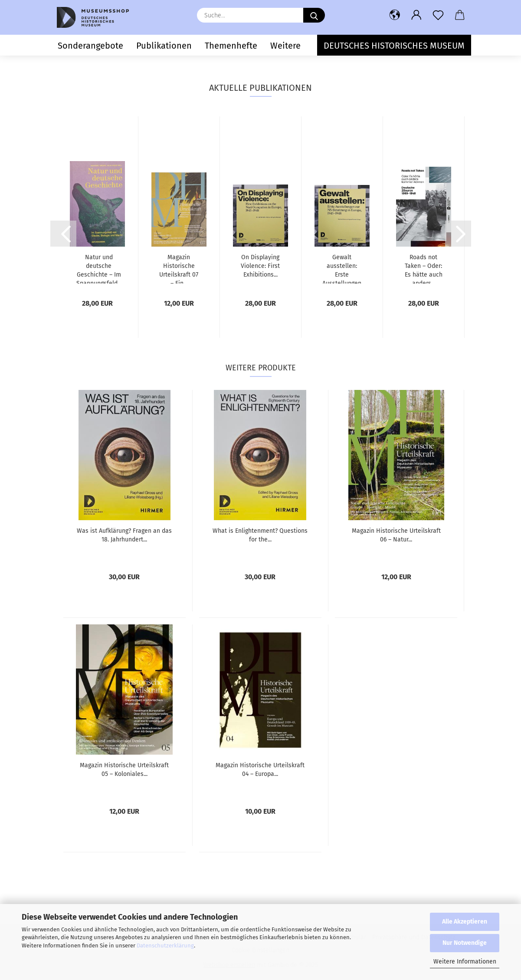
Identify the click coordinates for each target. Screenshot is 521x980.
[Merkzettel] (438, 15)
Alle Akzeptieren (465, 922)
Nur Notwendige (465, 943)
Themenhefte (231, 46)
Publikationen (164, 46)
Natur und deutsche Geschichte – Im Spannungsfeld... (99, 269)
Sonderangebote (90, 46)
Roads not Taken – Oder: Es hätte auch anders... (424, 269)
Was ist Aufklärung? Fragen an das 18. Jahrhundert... (124, 535)
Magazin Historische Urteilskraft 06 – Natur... (396, 535)
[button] (395, 15)
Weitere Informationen (465, 962)
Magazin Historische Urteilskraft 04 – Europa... (260, 770)
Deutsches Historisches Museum (394, 46)
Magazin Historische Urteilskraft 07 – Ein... (179, 269)
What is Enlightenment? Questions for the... (260, 535)
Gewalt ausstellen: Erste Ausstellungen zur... (342, 269)
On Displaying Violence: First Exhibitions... (260, 266)
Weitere (285, 46)
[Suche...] (314, 15)
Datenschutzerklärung (165, 945)
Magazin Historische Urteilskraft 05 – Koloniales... (124, 770)
